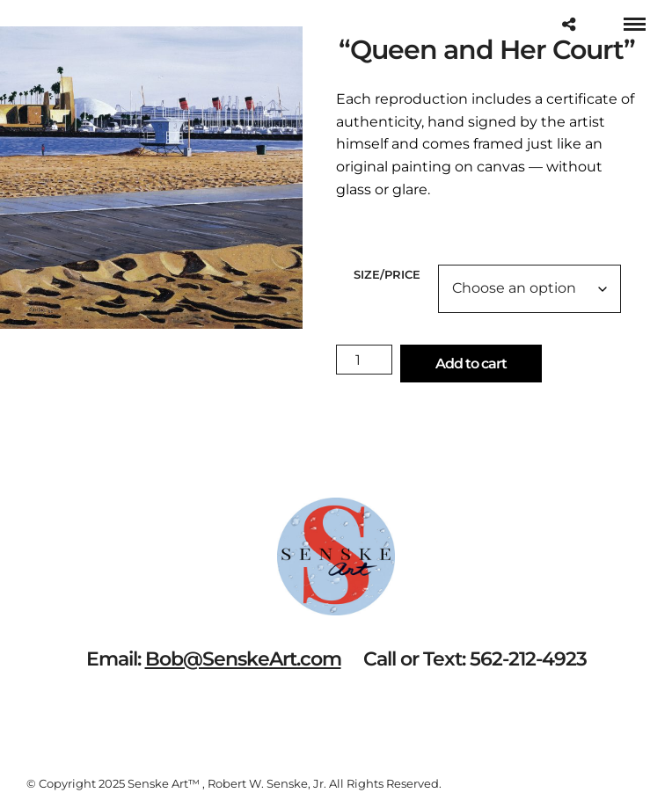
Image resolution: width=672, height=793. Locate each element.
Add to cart (471, 364)
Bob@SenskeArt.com (243, 659)
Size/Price (387, 274)
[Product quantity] (364, 360)
